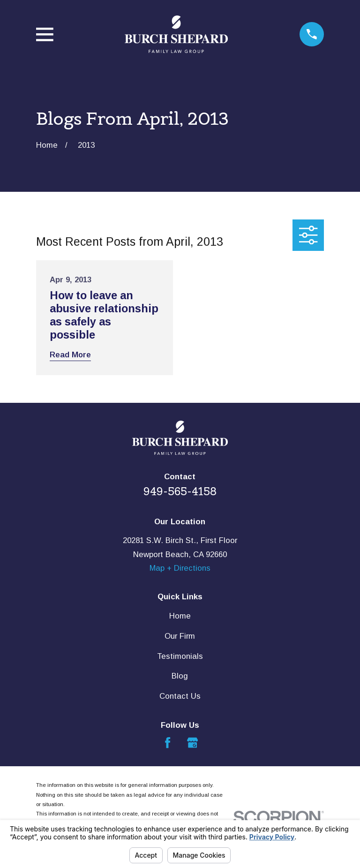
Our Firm (180, 636)
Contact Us (180, 696)
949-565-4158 (180, 491)
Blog (180, 676)
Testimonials (180, 656)
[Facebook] (168, 743)
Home (180, 616)
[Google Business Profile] (192, 743)
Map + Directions (180, 568)
